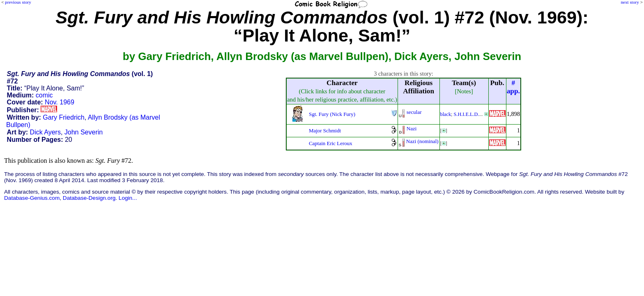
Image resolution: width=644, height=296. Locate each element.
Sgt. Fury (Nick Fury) (332, 114)
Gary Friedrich (63, 117)
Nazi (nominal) (422, 141)
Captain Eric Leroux (331, 143)
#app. (513, 87)
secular (414, 112)
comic (44, 95)
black (446, 114)
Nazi (412, 128)
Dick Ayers (45, 132)
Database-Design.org (89, 198)
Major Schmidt (325, 131)
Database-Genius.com (32, 198)
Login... (128, 198)
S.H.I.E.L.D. (467, 114)
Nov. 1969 (60, 102)
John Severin (84, 132)
